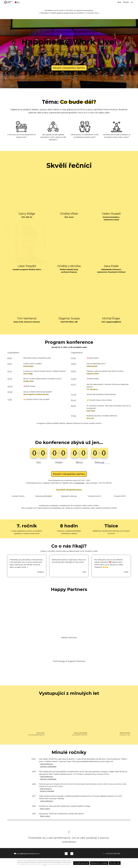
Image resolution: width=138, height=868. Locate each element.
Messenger (80, 78)
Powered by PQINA (105, 454)
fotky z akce (45, 799)
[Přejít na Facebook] (66, 842)
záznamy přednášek (48, 757)
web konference (47, 754)
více (44, 865)
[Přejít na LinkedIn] (72, 842)
